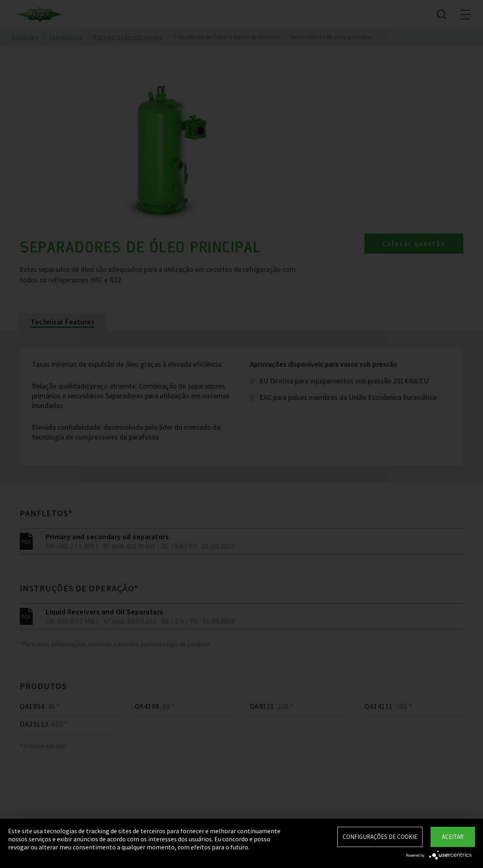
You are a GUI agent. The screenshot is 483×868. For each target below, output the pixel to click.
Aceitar (453, 837)
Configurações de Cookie (380, 837)
